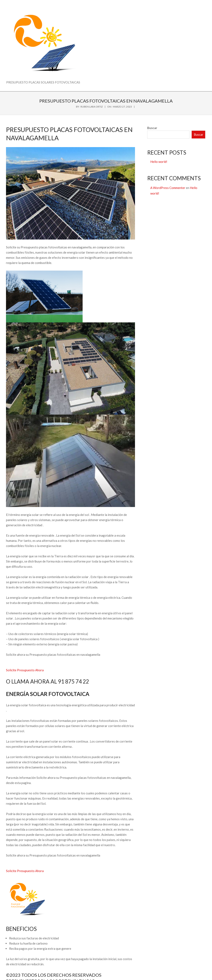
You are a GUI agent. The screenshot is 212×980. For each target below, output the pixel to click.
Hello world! (159, 162)
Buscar (152, 128)
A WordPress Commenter (168, 188)
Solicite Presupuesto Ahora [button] (25, 670)
